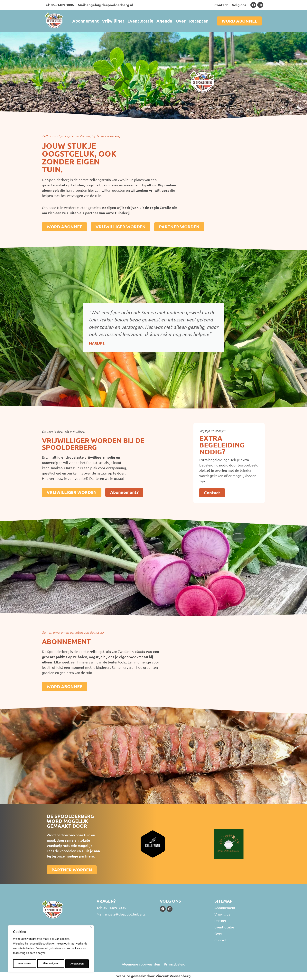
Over (181, 21)
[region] (51, 949)
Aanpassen (24, 964)
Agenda (164, 21)
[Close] (91, 928)
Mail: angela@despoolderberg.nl (106, 5)
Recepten (199, 21)
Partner (220, 921)
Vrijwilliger (113, 21)
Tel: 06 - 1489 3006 (59, 5)
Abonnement (86, 21)
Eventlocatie (140, 21)
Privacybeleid (175, 964)
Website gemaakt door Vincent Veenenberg (153, 976)
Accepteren (77, 964)
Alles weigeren (51, 964)
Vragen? (106, 901)
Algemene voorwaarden (141, 964)
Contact (221, 5)
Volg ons (239, 5)
